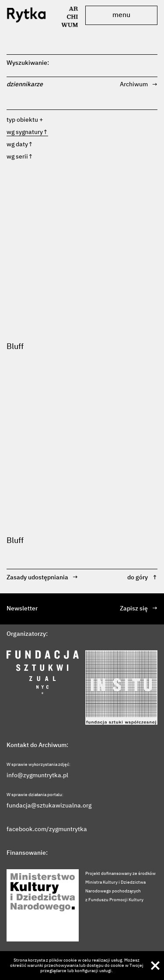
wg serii (20, 157)
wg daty (20, 145)
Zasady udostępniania (42, 578)
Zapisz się (139, 609)
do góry (142, 578)
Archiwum (139, 85)
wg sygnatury (27, 132)
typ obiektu (22, 120)
